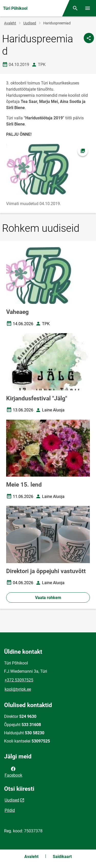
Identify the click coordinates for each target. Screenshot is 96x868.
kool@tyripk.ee (18, 689)
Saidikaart (62, 857)
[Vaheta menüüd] (88, 8)
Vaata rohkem (48, 598)
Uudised (30, 23)
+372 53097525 (19, 680)
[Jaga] (89, 38)
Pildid (10, 810)
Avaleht (10, 23)
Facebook (13, 771)
